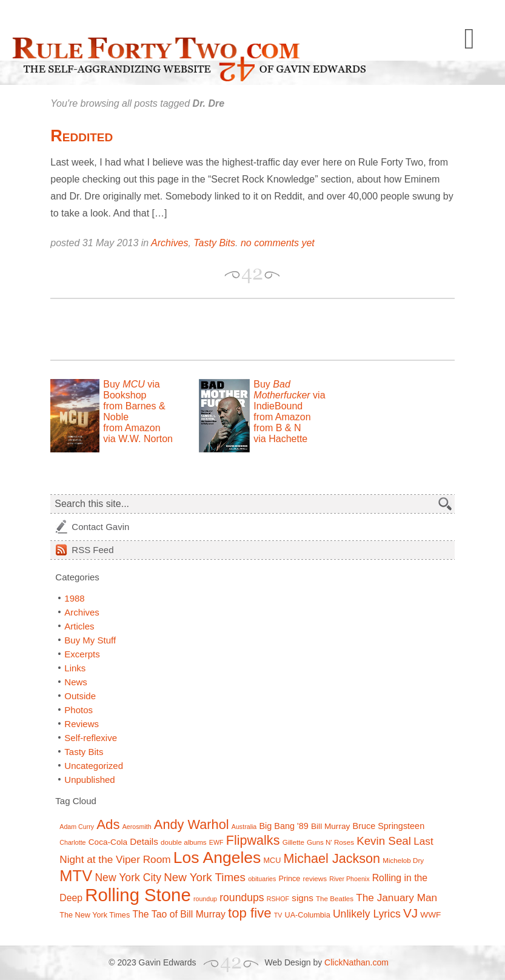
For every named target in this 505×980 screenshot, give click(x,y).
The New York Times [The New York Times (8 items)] (95, 915)
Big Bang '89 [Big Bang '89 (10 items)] (283, 826)
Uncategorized (94, 766)
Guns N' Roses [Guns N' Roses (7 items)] (330, 842)
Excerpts (82, 654)
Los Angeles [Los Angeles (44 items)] (217, 857)
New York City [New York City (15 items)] (128, 878)
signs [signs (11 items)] (303, 898)
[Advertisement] (192, 329)
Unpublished (89, 780)
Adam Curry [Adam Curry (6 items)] (77, 827)
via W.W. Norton (138, 439)
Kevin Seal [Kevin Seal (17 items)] (384, 841)
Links (75, 668)
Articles (79, 626)
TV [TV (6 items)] (278, 915)
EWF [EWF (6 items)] (216, 842)
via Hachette (280, 439)
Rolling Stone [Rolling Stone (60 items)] (138, 895)
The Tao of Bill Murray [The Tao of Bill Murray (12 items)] (179, 914)
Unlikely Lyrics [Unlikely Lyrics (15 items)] (367, 914)
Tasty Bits (214, 243)
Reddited (82, 136)
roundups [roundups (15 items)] (242, 898)
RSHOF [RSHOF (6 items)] (278, 899)
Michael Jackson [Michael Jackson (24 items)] (332, 858)
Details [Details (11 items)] (144, 841)
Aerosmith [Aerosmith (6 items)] (137, 827)
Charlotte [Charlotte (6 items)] (72, 842)
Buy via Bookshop (131, 390)
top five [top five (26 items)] (250, 913)
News (76, 682)
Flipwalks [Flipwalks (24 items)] (253, 840)
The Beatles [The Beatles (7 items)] (335, 898)
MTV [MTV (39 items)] (76, 876)
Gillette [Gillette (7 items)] (293, 842)
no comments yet (278, 243)
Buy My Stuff (90, 640)
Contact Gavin (100, 527)
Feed (92, 550)
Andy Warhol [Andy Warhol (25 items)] (192, 824)
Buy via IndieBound (289, 395)
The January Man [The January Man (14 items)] (396, 898)
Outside (80, 696)
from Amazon (132, 428)
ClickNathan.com (356, 962)
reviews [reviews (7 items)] (315, 878)
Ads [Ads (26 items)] (108, 824)
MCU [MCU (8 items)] (273, 861)
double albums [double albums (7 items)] (184, 842)
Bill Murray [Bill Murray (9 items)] (330, 826)
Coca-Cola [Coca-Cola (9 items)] (108, 842)
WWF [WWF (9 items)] (430, 915)
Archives (169, 243)
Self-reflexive (91, 738)
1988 (74, 598)
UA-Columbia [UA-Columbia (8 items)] (308, 915)
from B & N (277, 428)
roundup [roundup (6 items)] (205, 899)
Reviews (82, 724)
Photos (79, 710)
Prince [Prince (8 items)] (290, 879)
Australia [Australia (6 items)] (244, 827)
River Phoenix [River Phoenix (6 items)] (349, 879)
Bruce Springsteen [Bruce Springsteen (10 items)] (389, 826)
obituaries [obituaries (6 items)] (262, 879)
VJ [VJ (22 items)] (410, 913)
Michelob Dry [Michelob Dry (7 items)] (403, 860)
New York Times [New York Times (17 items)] (205, 877)
